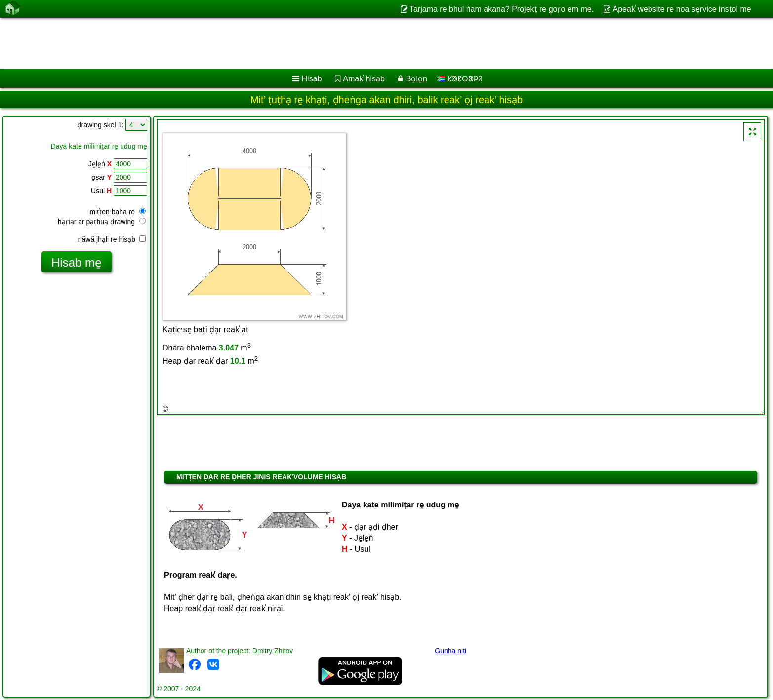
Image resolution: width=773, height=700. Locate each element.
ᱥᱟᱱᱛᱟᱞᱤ (460, 79)
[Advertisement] (300, 43)
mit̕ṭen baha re (118, 212)
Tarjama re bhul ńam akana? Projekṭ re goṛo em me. (502, 9)
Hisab (312, 79)
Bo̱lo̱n (417, 79)
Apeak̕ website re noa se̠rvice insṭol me (682, 9)
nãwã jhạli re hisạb (112, 239)
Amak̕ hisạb (364, 79)
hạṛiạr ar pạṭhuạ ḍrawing (102, 222)
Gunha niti (450, 651)
